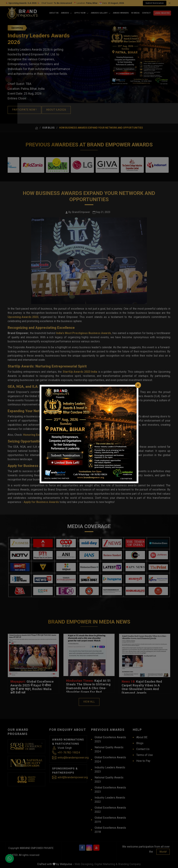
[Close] (138, 385)
